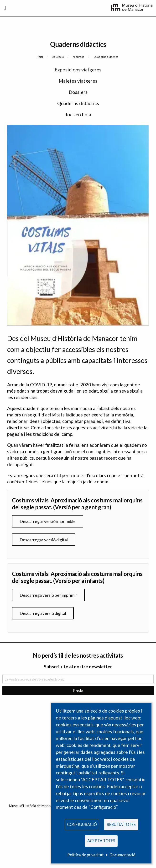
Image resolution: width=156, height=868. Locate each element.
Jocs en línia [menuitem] (78, 114)
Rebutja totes (121, 824)
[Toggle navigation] (5, 8)
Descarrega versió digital (43, 613)
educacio (58, 57)
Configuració (82, 824)
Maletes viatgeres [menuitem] (78, 81)
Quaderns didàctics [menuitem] (78, 103)
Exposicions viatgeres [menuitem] (78, 69)
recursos (78, 57)
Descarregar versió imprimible (48, 521)
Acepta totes (101, 841)
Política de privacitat (86, 855)
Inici (40, 57)
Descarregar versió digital (44, 540)
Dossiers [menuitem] (78, 92)
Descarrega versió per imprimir (48, 595)
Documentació (122, 855)
